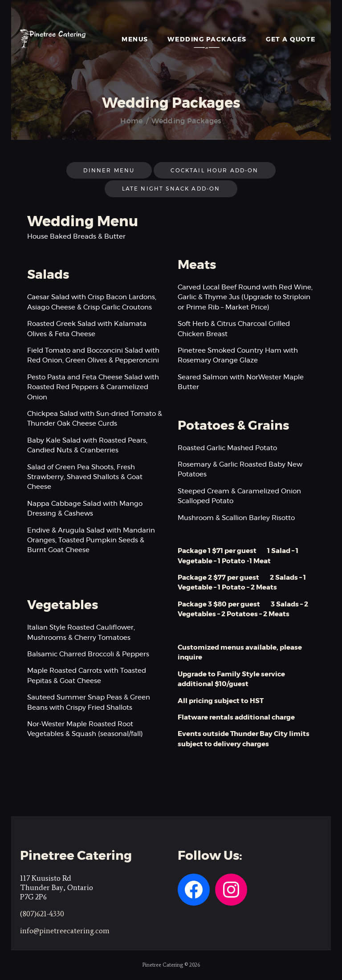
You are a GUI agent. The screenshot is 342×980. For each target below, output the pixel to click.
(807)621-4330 (42, 914)
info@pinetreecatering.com (65, 931)
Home (131, 121)
